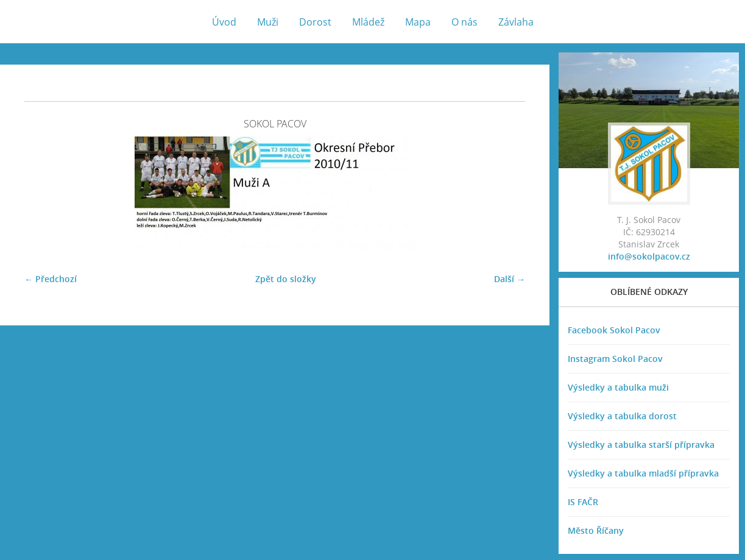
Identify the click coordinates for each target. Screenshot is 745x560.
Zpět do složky (286, 279)
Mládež (368, 22)
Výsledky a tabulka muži (618, 387)
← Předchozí (51, 279)
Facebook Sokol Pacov (614, 330)
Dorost (315, 22)
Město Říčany (596, 530)
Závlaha (516, 22)
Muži (268, 22)
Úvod (224, 22)
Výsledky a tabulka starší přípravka (641, 445)
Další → (510, 279)
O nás (464, 22)
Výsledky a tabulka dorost (622, 416)
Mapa (418, 22)
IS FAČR (583, 502)
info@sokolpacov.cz (649, 256)
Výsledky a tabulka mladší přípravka (643, 473)
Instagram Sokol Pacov (615, 359)
